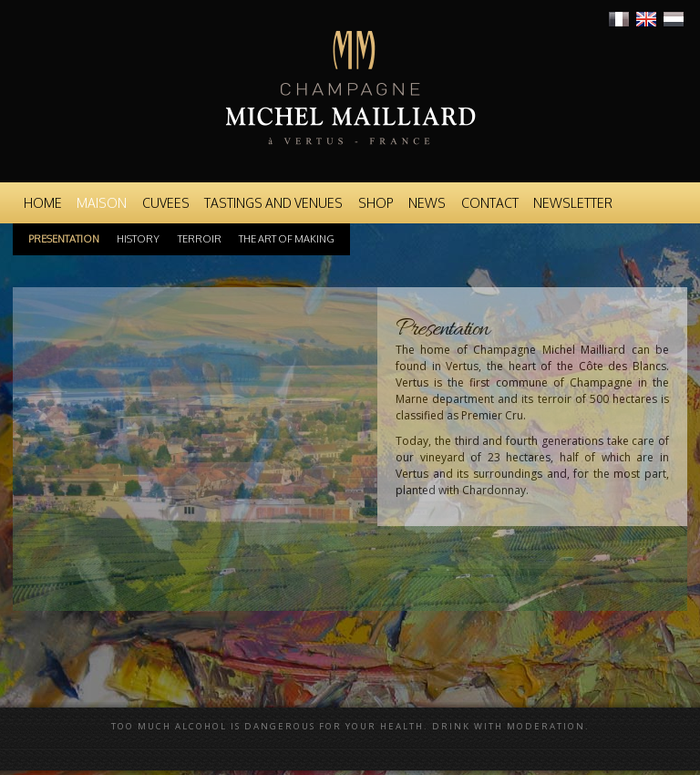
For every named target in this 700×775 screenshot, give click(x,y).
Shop (376, 203)
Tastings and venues (273, 203)
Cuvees (166, 203)
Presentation (64, 239)
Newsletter (573, 203)
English (646, 19)
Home (43, 203)
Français (619, 19)
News (427, 203)
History (138, 239)
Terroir (200, 239)
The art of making (287, 239)
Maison (102, 203)
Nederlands (674, 19)
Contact (490, 203)
